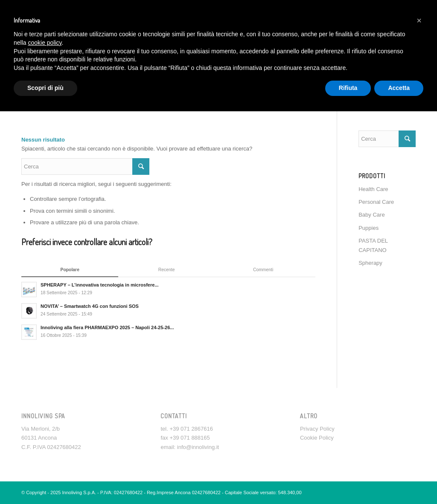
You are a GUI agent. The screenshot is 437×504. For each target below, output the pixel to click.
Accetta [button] (399, 88)
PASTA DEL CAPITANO (373, 245)
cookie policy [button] (45, 43)
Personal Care (376, 202)
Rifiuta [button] (348, 88)
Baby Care (371, 215)
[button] (419, 20)
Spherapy (370, 263)
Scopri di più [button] (45, 88)
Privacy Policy (317, 429)
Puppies (369, 228)
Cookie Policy (317, 438)
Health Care (373, 189)
